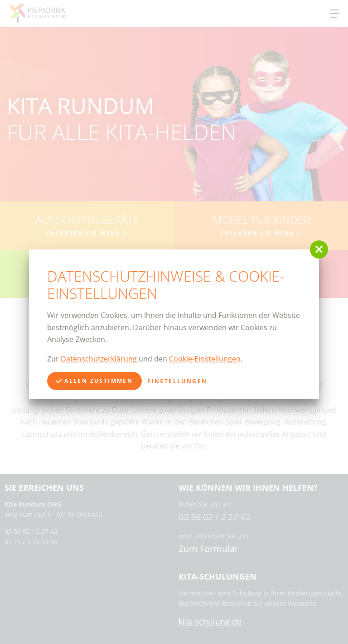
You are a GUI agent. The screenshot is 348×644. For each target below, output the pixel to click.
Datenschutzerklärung (99, 359)
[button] (319, 249)
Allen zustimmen (94, 381)
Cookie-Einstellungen (205, 359)
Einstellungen (177, 381)
